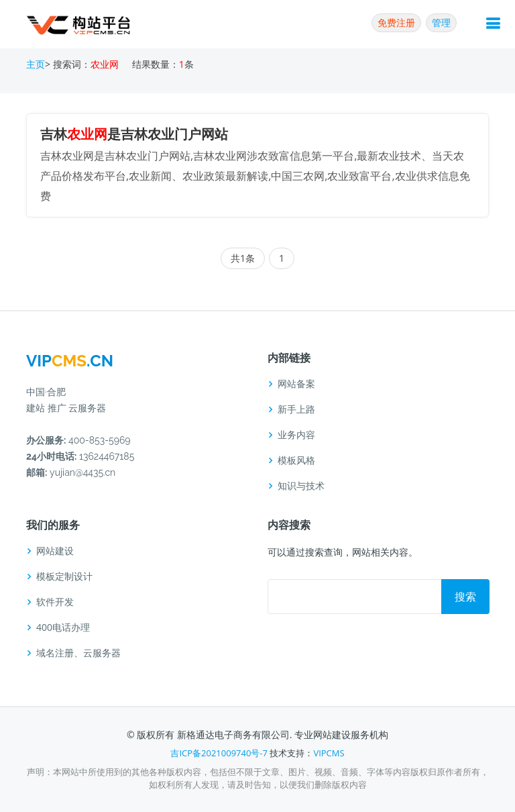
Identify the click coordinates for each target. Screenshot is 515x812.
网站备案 (296, 384)
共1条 (243, 258)
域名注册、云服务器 (78, 653)
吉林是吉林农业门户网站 (134, 134)
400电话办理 (63, 627)
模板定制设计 (64, 576)
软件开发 (55, 602)
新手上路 (296, 409)
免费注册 (396, 22)
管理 (441, 22)
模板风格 (296, 460)
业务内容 (296, 435)
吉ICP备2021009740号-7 (219, 753)
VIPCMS (329, 753)
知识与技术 (301, 486)
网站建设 (55, 551)
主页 (36, 64)
